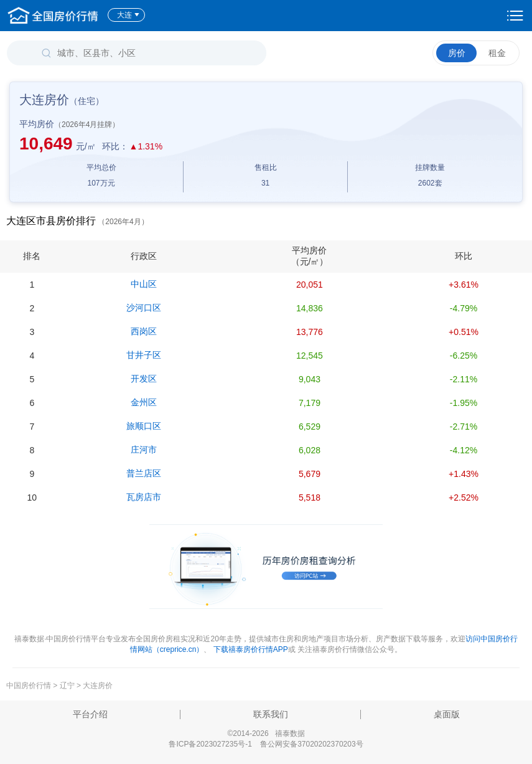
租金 (497, 53)
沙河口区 (144, 308)
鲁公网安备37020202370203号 (311, 744)
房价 (457, 53)
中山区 (144, 284)
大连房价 (98, 686)
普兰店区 (144, 473)
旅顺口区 (144, 426)
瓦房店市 (144, 497)
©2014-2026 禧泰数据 (266, 733)
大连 (128, 15)
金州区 (144, 402)
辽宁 (67, 686)
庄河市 (144, 450)
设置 (515, 16)
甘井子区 (144, 355)
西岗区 (144, 331)
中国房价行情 (30, 686)
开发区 (144, 379)
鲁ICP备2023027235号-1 (210, 744)
